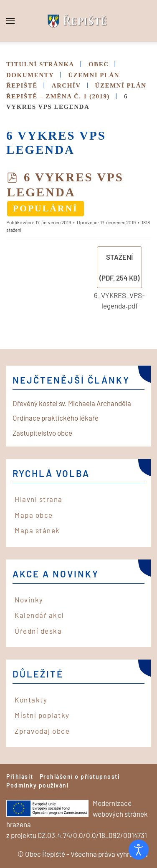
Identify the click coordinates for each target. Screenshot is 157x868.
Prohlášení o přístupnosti (80, 776)
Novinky (29, 600)
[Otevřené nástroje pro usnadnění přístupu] (139, 850)
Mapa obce (34, 515)
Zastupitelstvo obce (42, 433)
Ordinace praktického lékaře (56, 418)
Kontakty (31, 700)
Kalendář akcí (39, 615)
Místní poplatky (42, 715)
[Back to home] (78, 21)
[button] (10, 21)
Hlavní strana (39, 499)
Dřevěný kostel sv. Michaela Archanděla (72, 403)
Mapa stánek (37, 530)
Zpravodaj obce (42, 731)
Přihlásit (20, 776)
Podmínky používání (37, 785)
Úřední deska (38, 631)
